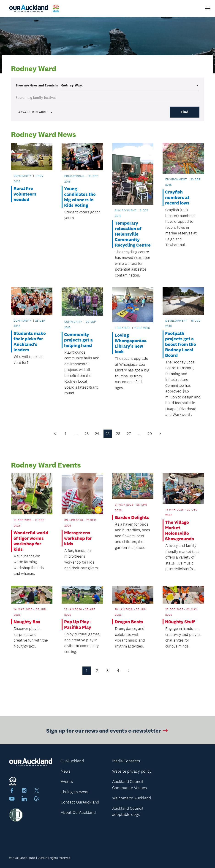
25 (107, 434)
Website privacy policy (132, 771)
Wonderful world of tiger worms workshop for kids (31, 541)
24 (97, 434)
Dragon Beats (129, 622)
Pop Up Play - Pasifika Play (78, 625)
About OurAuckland (78, 813)
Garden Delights (132, 517)
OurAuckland (72, 761)
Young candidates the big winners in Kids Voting (80, 197)
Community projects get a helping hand (78, 340)
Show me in (37, 85)
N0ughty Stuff (180, 622)
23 (87, 434)
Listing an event (75, 792)
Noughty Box (27, 622)
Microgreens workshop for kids (78, 538)
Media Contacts (126, 761)
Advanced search (36, 112)
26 (118, 434)
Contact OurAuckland (80, 802)
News (65, 771)
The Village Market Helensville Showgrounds (180, 531)
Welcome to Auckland (132, 798)
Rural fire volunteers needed (25, 194)
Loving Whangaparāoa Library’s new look (131, 344)
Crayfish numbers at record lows (177, 197)
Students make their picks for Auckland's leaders (30, 341)
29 (150, 434)
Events (67, 782)
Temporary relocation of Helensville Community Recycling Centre (133, 234)
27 (129, 434)
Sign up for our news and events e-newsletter (107, 733)
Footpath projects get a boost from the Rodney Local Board (181, 344)
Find (185, 112)
